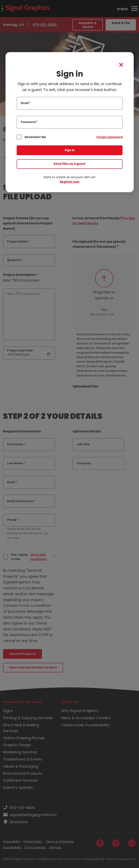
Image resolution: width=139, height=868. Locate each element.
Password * (29, 122)
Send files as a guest (69, 164)
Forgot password (109, 137)
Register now (70, 182)
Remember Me (35, 137)
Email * (26, 103)
